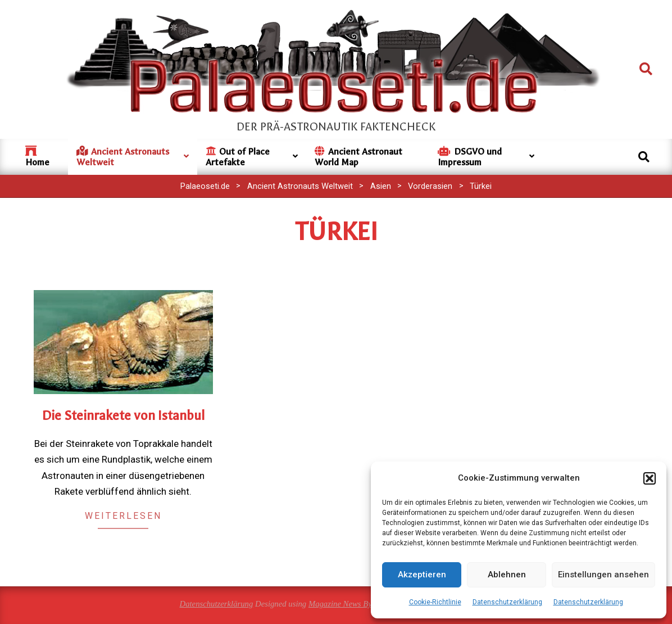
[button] (650, 478)
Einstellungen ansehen (603, 575)
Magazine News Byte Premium (359, 604)
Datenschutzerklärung (507, 602)
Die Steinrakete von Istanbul (123, 416)
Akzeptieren (422, 575)
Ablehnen (507, 575)
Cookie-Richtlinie (435, 602)
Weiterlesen (123, 516)
